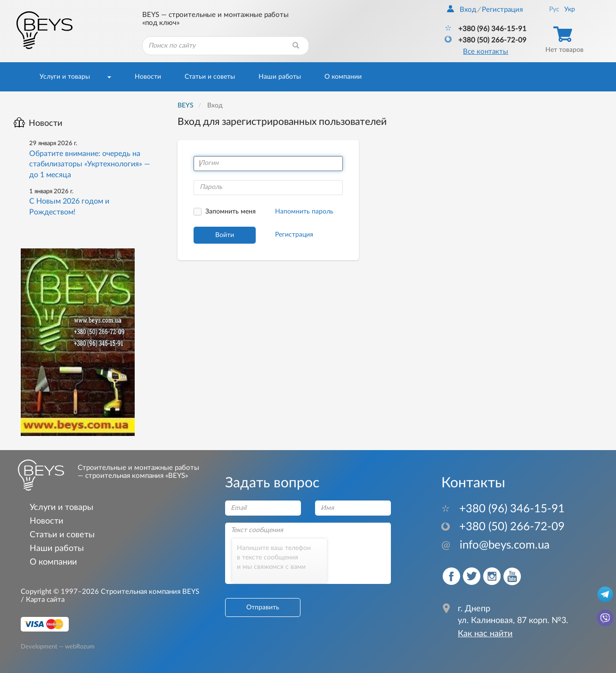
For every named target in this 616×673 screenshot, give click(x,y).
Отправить (263, 607)
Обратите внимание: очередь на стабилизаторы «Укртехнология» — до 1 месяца (90, 164)
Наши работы (280, 77)
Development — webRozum (58, 646)
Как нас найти (485, 634)
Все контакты (486, 52)
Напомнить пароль (304, 212)
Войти (225, 235)
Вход (462, 10)
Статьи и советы (210, 77)
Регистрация (502, 10)
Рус (554, 9)
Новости (148, 77)
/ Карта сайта (43, 600)
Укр (570, 9)
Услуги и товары (65, 77)
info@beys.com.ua (495, 545)
